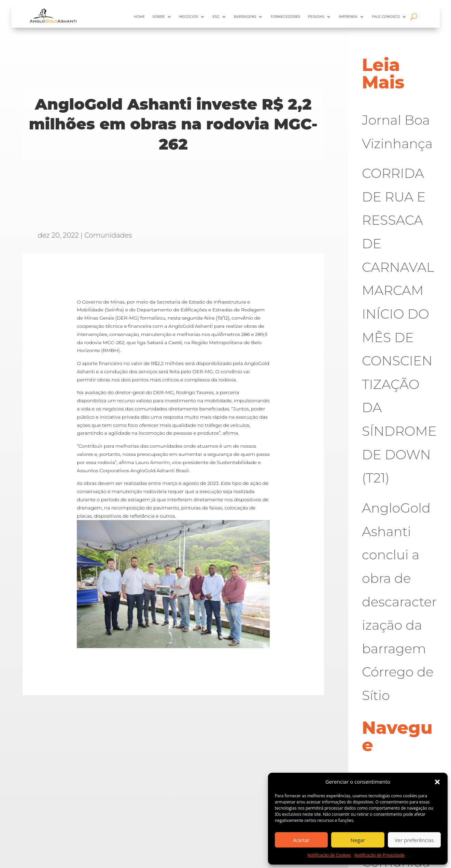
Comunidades (108, 235)
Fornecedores (285, 17)
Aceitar (301, 840)
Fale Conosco (386, 17)
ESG (216, 17)
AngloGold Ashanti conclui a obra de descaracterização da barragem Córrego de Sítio (399, 602)
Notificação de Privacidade (380, 855)
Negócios (189, 17)
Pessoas (316, 17)
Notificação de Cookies (329, 855)
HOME (139, 17)
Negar (358, 840)
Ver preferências (414, 840)
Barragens (245, 17)
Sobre (158, 17)
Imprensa (348, 17)
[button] (437, 782)
